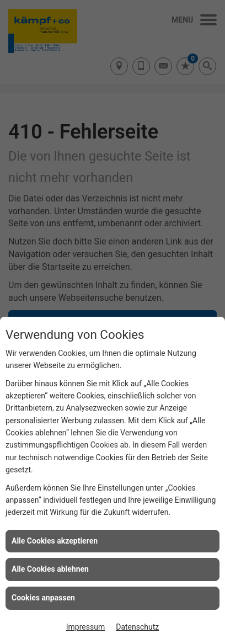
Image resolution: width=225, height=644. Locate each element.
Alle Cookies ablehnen (50, 569)
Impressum (85, 627)
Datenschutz (137, 627)
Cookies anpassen (43, 598)
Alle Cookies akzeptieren (55, 541)
